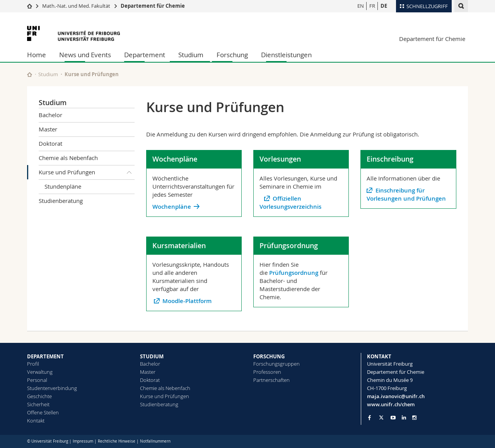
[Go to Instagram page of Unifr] (414, 418)
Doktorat (50, 143)
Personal (37, 380)
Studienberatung (61, 201)
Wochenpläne (172, 207)
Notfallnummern (155, 441)
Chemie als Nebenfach (68, 158)
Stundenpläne (63, 186)
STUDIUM (152, 356)
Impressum (83, 441)
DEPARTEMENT (45, 356)
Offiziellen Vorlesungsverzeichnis (290, 203)
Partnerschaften (271, 380)
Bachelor (50, 115)
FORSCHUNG (269, 356)
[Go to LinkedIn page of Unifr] (404, 418)
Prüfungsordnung (294, 273)
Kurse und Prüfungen (87, 172)
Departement (145, 55)
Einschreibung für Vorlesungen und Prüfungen (406, 194)
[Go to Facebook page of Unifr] (370, 417)
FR (372, 6)
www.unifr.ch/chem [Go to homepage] (391, 404)
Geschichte (39, 396)
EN (361, 6)
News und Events (85, 55)
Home (37, 55)
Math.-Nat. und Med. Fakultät (76, 6)
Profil (33, 364)
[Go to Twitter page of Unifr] (381, 417)
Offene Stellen (43, 412)
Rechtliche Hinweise (117, 441)
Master (48, 129)
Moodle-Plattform (188, 301)
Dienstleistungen (286, 55)
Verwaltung (40, 372)
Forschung (232, 55)
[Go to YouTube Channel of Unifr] (393, 418)
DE (384, 6)
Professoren (267, 372)
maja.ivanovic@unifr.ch (396, 396)
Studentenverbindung (52, 388)
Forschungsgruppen (277, 364)
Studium (191, 55)
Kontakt (36, 421)
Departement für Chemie (153, 6)
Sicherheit (38, 404)
